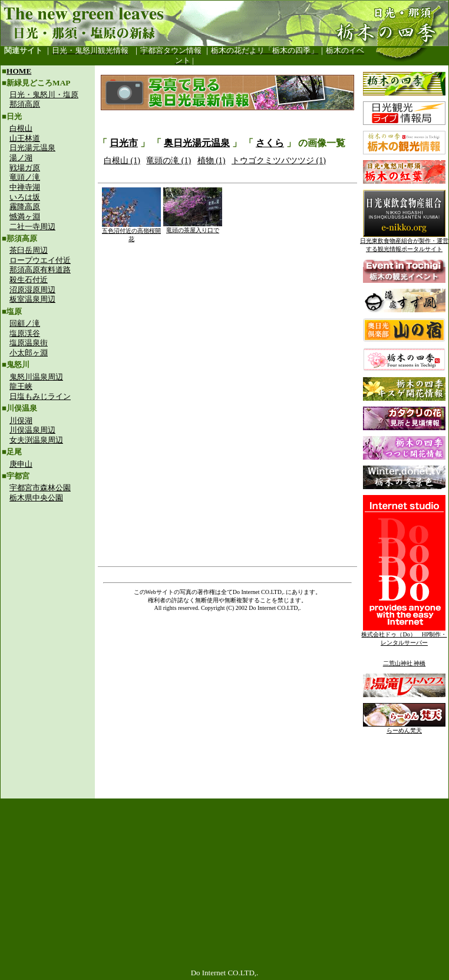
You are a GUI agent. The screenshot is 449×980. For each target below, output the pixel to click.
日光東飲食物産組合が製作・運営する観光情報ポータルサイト (404, 242)
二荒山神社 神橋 (405, 663)
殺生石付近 (29, 280)
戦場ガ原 (25, 168)
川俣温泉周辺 (32, 430)
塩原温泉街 (29, 343)
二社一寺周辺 (32, 227)
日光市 (124, 143)
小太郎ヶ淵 (29, 353)
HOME (19, 71)
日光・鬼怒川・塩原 (44, 95)
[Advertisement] (48, 587)
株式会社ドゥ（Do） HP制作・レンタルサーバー (404, 636)
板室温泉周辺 (32, 299)
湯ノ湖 (21, 158)
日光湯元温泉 (32, 148)
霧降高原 (25, 207)
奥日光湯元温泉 (197, 143)
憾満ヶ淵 (25, 217)
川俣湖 (21, 420)
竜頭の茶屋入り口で (193, 227)
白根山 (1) (122, 161)
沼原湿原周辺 (32, 290)
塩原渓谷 (25, 333)
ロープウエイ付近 (40, 260)
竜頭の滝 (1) (169, 161)
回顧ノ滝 (25, 323)
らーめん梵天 (404, 727)
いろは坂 (25, 197)
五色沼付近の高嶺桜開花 (131, 232)
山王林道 (25, 138)
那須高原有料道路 (40, 270)
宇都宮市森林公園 (40, 488)
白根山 (21, 128)
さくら (270, 143)
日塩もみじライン (40, 396)
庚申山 (21, 464)
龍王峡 (21, 386)
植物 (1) (212, 161)
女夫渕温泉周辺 (36, 440)
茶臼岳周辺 (29, 250)
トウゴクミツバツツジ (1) (279, 161)
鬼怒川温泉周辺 (36, 377)
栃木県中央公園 (36, 498)
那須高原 (25, 104)
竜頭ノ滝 (25, 177)
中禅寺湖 (25, 187)
